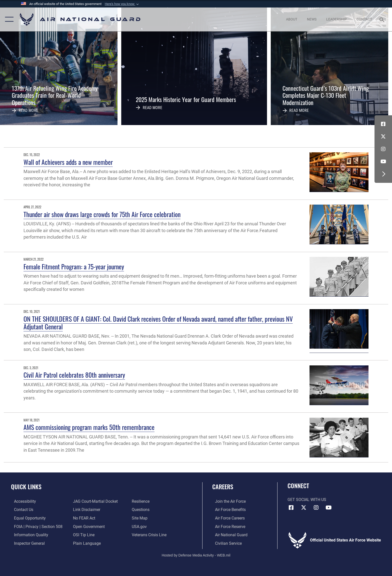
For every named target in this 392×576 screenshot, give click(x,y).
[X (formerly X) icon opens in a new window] (383, 137)
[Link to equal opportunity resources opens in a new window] (27, 518)
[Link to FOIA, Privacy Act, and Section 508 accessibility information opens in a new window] (35, 526)
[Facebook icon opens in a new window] (383, 124)
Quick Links (26, 487)
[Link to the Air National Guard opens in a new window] (228, 535)
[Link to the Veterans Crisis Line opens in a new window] (150, 535)
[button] (122, 4)
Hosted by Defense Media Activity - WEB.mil (196, 555)
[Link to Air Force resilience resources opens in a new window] (142, 501)
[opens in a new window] (22, 501)
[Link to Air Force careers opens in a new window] (227, 518)
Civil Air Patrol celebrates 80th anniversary (74, 375)
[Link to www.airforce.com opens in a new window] (228, 501)
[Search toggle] (383, 19)
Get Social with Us (307, 500)
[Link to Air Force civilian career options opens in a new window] (226, 543)
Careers (223, 487)
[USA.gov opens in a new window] (140, 526)
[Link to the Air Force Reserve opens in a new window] (227, 526)
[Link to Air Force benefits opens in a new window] (228, 510)
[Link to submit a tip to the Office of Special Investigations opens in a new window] (83, 535)
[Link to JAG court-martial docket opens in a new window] (94, 501)
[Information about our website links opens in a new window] (86, 510)
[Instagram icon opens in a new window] (383, 149)
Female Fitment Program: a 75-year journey (74, 266)
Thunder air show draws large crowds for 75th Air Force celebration (102, 214)
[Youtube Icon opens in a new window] (383, 162)
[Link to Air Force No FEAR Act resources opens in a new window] (83, 518)
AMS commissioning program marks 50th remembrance (89, 427)
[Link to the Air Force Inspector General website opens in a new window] (26, 543)
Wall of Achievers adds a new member (68, 162)
